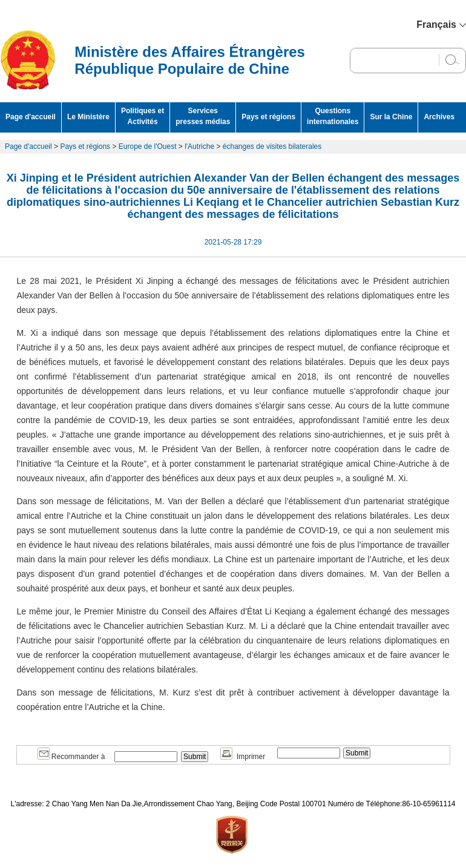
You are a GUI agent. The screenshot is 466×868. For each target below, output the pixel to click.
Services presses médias (203, 116)
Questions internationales (333, 116)
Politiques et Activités (143, 116)
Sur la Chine (391, 117)
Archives (439, 117)
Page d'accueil (31, 117)
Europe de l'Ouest (148, 146)
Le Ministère (88, 117)
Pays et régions (268, 117)
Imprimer (243, 757)
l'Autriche (199, 146)
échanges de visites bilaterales (272, 146)
